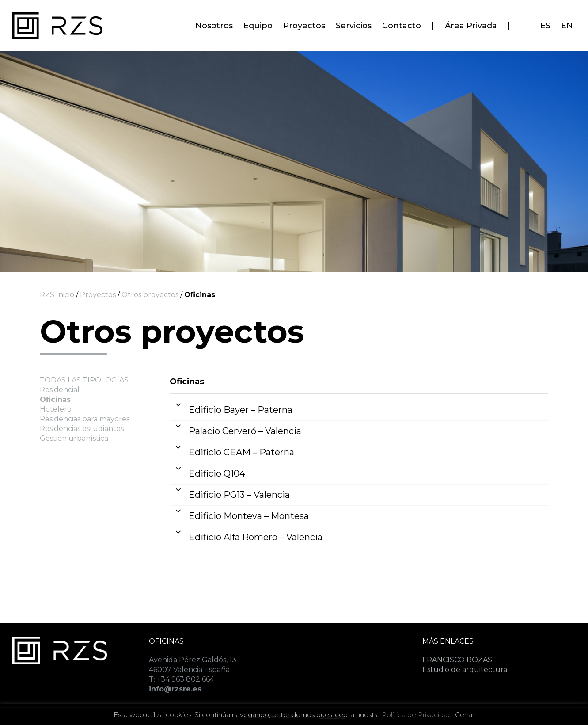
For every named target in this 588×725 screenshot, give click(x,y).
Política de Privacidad (417, 715)
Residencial (60, 390)
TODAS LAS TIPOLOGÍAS (84, 380)
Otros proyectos (149, 295)
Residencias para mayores (85, 419)
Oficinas (55, 399)
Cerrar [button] (465, 715)
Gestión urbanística (74, 438)
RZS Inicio (57, 295)
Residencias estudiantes (82, 429)
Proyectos (98, 295)
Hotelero (56, 409)
